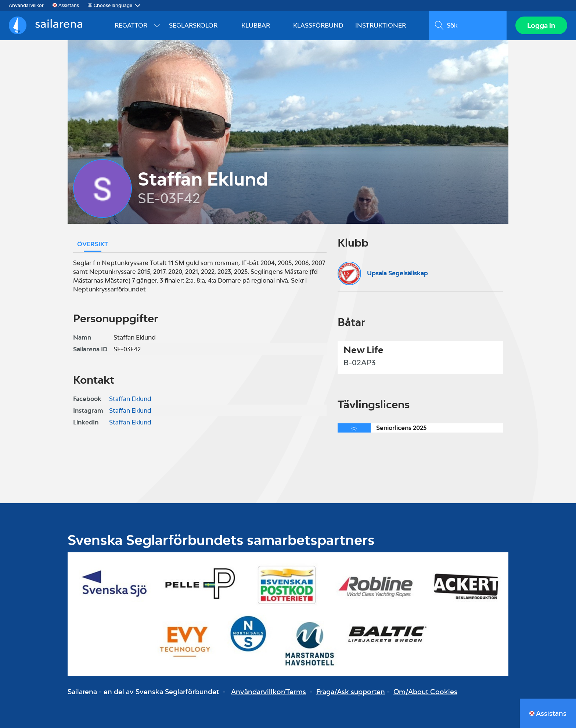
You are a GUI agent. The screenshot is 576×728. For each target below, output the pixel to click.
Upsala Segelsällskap (397, 273)
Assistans (69, 5)
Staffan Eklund (130, 399)
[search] (468, 25)
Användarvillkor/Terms (269, 692)
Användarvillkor (26, 5)
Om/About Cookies (425, 692)
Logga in (541, 25)
